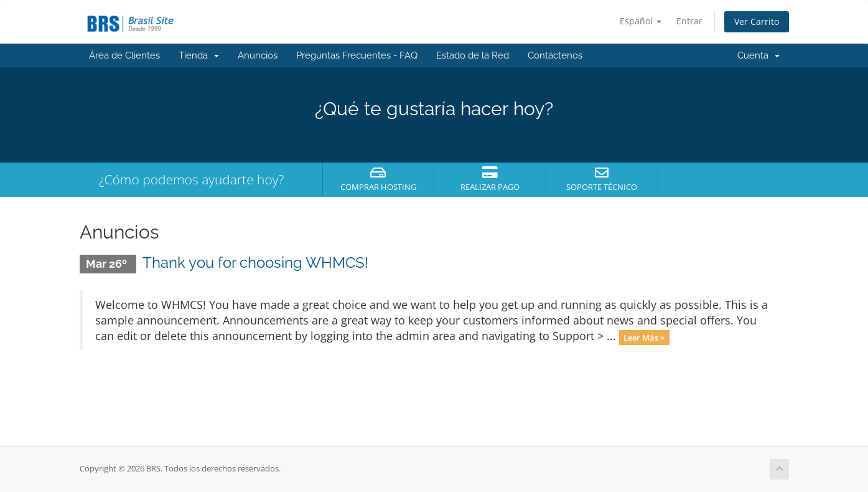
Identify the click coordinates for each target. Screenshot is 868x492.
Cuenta (758, 55)
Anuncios (258, 55)
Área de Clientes (124, 55)
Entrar (689, 21)
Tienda (199, 55)
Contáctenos (555, 55)
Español (641, 21)
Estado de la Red (473, 55)
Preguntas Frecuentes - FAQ (357, 55)
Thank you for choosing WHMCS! (255, 263)
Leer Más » (644, 337)
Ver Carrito (757, 21)
